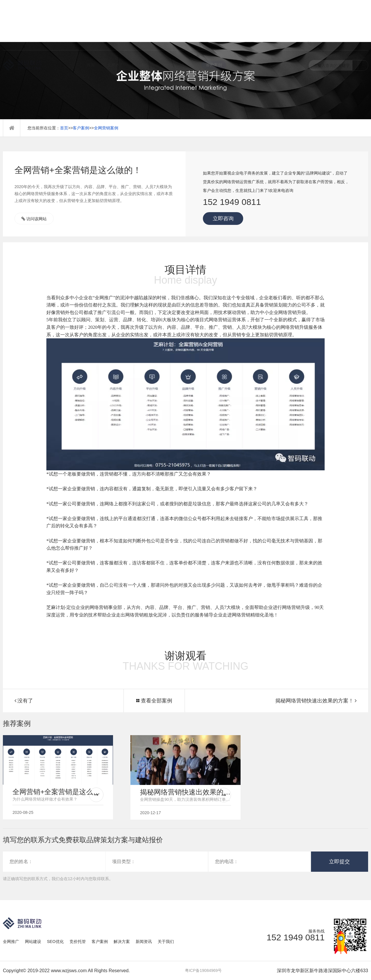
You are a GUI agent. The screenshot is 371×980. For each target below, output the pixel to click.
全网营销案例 (106, 128)
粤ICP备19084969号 (203, 970)
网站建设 (140, 27)
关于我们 (288, 27)
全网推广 (115, 27)
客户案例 (214, 27)
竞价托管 (189, 27)
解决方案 (239, 27)
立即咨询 (223, 219)
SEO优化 (165, 27)
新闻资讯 (263, 27)
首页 (91, 27)
